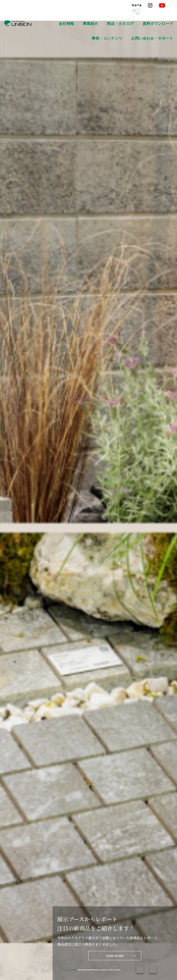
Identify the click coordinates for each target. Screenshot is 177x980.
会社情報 (70, 14)
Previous (140, 969)
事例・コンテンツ (164, 14)
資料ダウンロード (136, 14)
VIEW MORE (115, 956)
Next (153, 969)
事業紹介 (88, 14)
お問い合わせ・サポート (160, 24)
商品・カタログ (109, 14)
